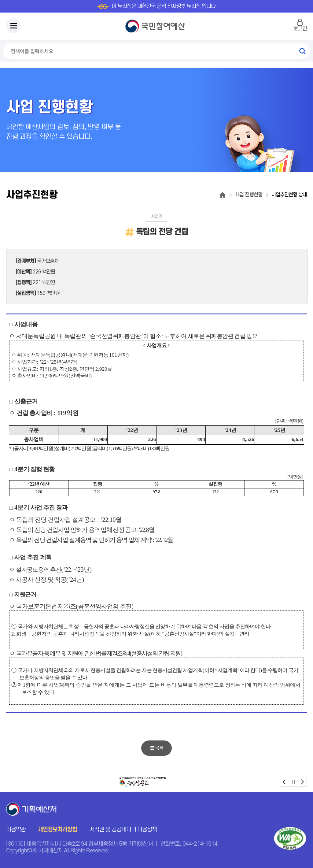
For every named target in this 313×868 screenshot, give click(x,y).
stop (293, 782)
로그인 (300, 29)
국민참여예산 (157, 26)
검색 (302, 51)
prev (284, 782)
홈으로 (223, 195)
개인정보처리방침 (57, 830)
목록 (156, 748)
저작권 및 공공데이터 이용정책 (123, 830)
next (302, 782)
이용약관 (16, 830)
